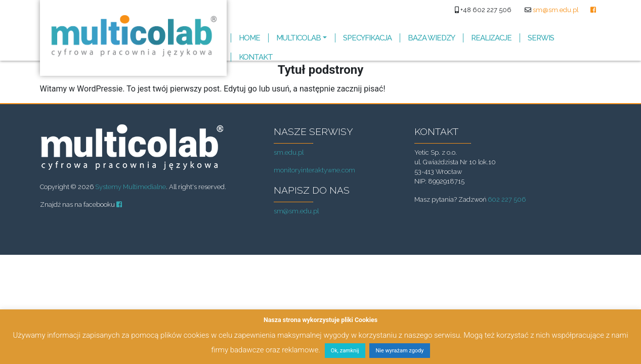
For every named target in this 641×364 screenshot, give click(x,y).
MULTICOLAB (298, 38)
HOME (249, 38)
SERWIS (541, 38)
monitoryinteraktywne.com (314, 170)
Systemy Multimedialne (131, 187)
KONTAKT (256, 57)
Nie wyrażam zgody (399, 351)
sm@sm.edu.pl (556, 10)
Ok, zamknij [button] (345, 351)
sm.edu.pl (289, 152)
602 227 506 (507, 199)
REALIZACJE (491, 38)
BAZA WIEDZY (431, 38)
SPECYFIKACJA (367, 38)
